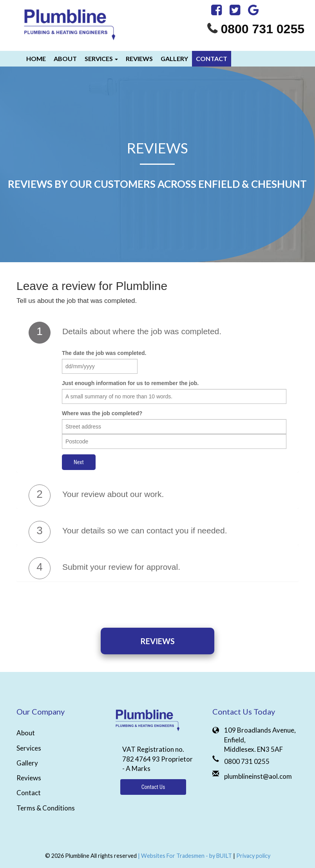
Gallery (174, 59)
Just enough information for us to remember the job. (130, 383)
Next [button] (79, 462)
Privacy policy (253, 856)
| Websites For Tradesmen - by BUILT (186, 856)
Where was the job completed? (102, 413)
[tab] (157, 333)
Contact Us (153, 787)
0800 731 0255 (262, 29)
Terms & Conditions (46, 808)
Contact (212, 59)
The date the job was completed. (104, 353)
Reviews (139, 59)
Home (36, 59)
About (65, 59)
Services (29, 748)
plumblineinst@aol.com (258, 776)
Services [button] (101, 59)
